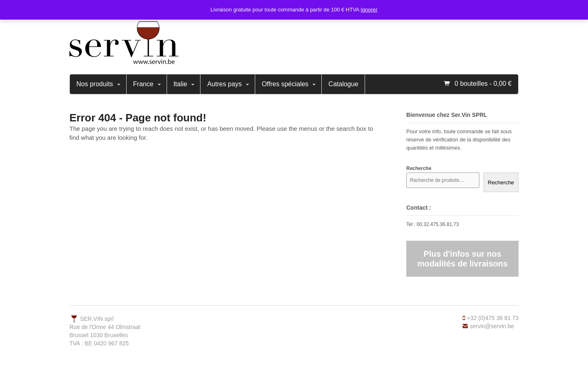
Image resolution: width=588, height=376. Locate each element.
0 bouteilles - (483, 84)
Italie (180, 84)
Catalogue (343, 84)
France (143, 84)
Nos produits (95, 84)
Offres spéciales (285, 84)
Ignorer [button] (369, 10)
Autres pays (224, 84)
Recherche (501, 182)
